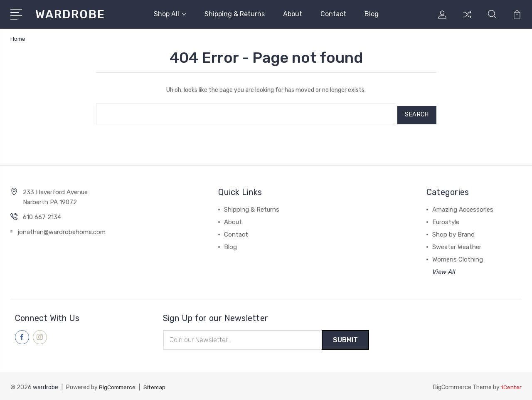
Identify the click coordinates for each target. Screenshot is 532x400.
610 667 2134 (42, 215)
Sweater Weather (457, 244)
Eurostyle (446, 220)
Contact (333, 14)
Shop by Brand (453, 232)
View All (444, 269)
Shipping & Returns (235, 14)
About (293, 14)
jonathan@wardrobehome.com (62, 230)
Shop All (170, 14)
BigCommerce (118, 386)
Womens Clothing (458, 257)
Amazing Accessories (463, 207)
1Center (511, 386)
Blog (372, 14)
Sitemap (157, 386)
